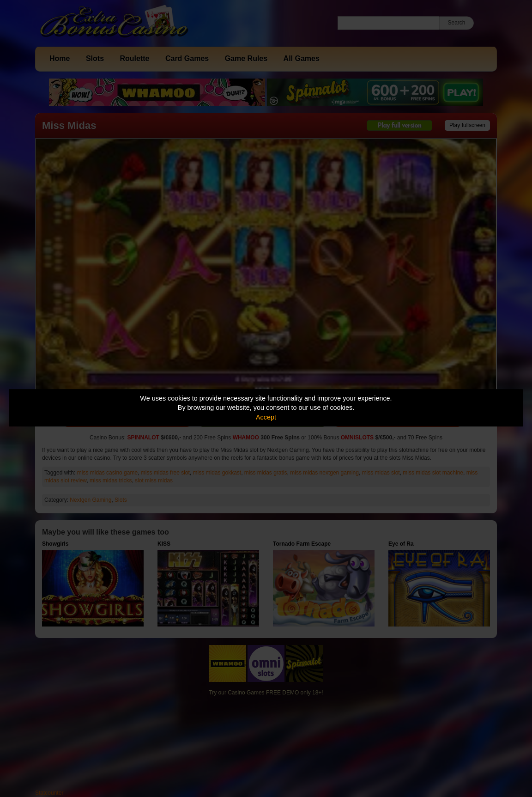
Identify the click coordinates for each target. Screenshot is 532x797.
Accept (266, 417)
